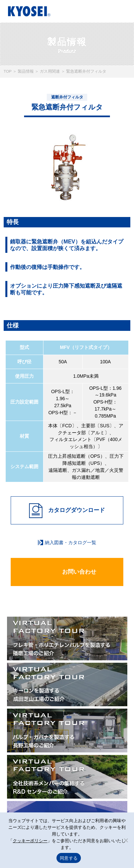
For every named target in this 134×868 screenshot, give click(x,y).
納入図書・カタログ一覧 (71, 542)
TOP (8, 71)
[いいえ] (126, 840)
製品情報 (26, 71)
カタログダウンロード (67, 511)
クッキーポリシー (30, 841)
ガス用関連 (50, 71)
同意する (69, 858)
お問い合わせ (67, 572)
